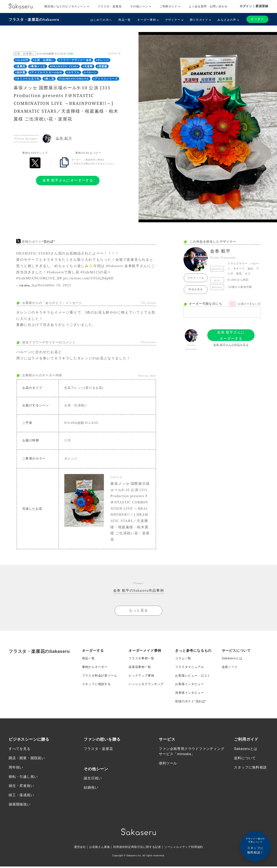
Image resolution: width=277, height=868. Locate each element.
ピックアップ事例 (141, 676)
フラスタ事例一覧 (141, 659)
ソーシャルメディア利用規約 (187, 848)
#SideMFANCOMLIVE (74, 79)
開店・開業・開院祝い (27, 759)
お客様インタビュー (189, 685)
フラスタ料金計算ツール (100, 676)
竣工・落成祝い (21, 797)
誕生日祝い (93, 779)
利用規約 (118, 848)
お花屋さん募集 (97, 848)
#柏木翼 (20, 72)
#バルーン (90, 72)
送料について (245, 759)
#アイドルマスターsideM (46, 72)
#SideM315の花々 (96, 272)
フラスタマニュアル (189, 668)
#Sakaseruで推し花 (63, 272)
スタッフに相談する (96, 685)
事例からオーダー (95, 668)
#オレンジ (102, 60)
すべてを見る (20, 750)
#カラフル (73, 72)
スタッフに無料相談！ (255, 846)
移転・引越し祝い (23, 778)
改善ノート (230, 668)
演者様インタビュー (189, 694)
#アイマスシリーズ (105, 79)
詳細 (70, 54)
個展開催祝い (20, 806)
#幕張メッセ (38, 66)
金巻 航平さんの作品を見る (231, 345)
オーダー (257, 19)
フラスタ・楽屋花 (110, 6)
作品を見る (196, 289)
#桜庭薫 (102, 66)
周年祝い (16, 769)
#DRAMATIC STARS (64, 66)
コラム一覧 (183, 659)
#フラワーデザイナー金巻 (75, 60)
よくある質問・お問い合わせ (208, 6)
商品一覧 (125, 20)
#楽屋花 (20, 66)
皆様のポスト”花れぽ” (191, 702)
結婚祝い (91, 789)
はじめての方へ (101, 20)
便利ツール (168, 765)
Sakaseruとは (232, 659)
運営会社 (76, 848)
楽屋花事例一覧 (140, 668)
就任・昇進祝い (21, 787)
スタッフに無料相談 (250, 769)
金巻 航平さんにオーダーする (68, 180)
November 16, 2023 (54, 285)
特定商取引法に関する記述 (143, 848)
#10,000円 (22, 60)
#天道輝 (88, 66)
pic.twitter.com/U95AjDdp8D (88, 278)
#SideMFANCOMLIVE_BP (39, 278)
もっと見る (138, 611)
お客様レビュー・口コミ (193, 676)
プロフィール (196, 278)
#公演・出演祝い (43, 60)
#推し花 (49, 79)
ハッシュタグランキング (146, 685)
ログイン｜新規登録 (254, 6)
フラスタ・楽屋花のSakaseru (34, 20)
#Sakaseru (114, 266)
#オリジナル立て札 (27, 79)
